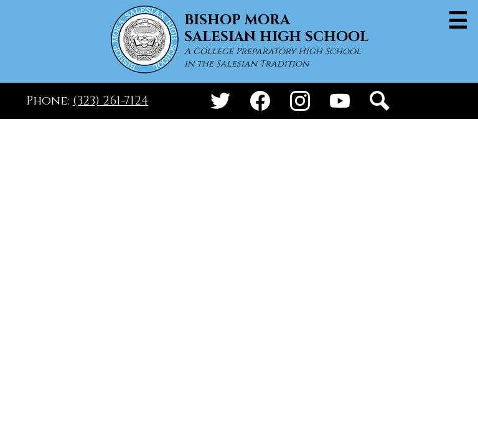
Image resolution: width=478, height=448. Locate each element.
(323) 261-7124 (110, 101)
